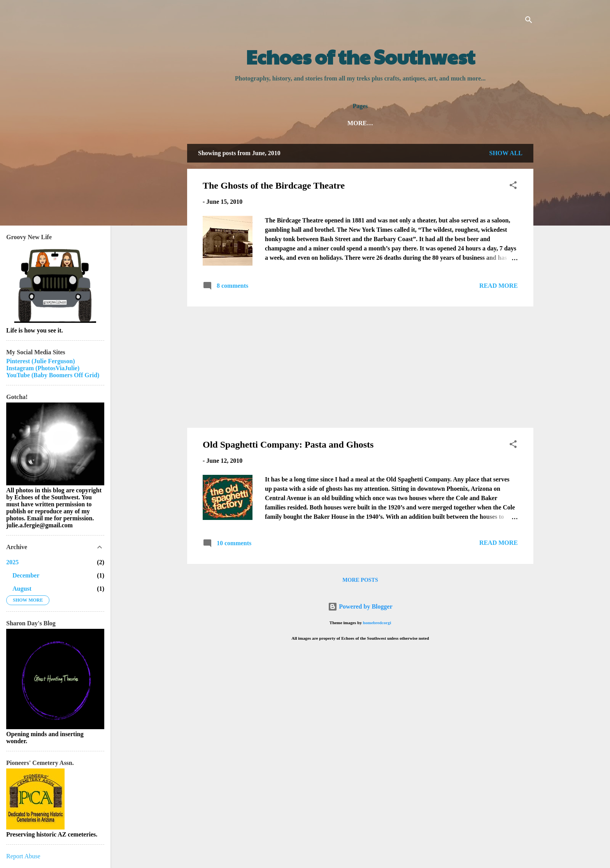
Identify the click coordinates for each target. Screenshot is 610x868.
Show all (506, 153)
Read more (499, 286)
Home (308, 123)
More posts (360, 580)
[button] (513, 186)
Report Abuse (23, 856)
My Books (405, 123)
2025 (12, 562)
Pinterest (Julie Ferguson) (41, 361)
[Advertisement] (360, 367)
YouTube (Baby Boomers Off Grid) (53, 375)
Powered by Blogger (360, 606)
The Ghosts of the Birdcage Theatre (274, 185)
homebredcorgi (377, 623)
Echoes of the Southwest (360, 56)
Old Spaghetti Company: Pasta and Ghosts (288, 444)
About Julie (353, 123)
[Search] (529, 21)
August (22, 589)
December (26, 575)
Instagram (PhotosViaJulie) (43, 368)
